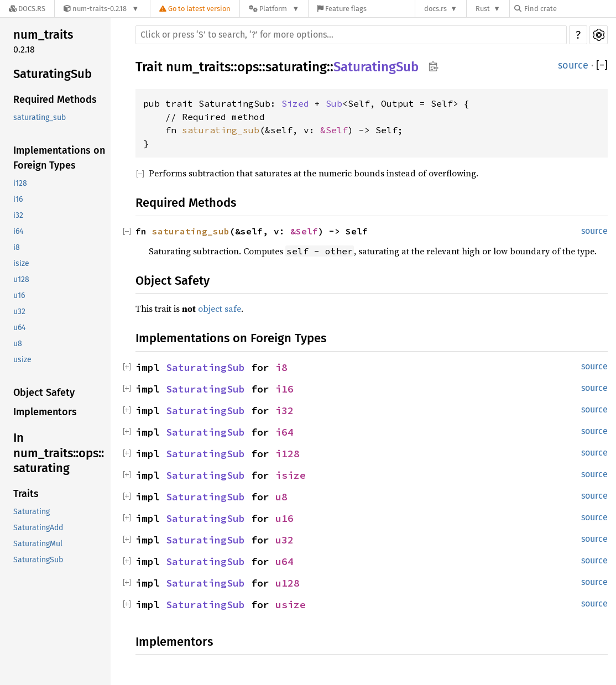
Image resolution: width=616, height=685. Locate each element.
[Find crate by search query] (570, 9)
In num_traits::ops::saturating (59, 453)
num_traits (43, 35)
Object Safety (44, 393)
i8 (17, 247)
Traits (26, 494)
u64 (19, 328)
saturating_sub (40, 117)
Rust (483, 9)
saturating (296, 67)
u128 (21, 279)
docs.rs (435, 9)
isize (21, 263)
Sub (334, 103)
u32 (19, 312)
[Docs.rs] (27, 9)
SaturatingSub (53, 74)
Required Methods (55, 100)
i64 (18, 231)
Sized (295, 103)
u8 (18, 344)
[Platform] (274, 9)
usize (22, 360)
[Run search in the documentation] (351, 35)
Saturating (32, 512)
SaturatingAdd (38, 528)
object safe (220, 308)
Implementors (45, 412)
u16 (19, 296)
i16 (18, 199)
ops (248, 67)
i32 (18, 215)
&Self (334, 130)
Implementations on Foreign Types (59, 158)
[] (602, 66)
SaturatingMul (38, 544)
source (573, 65)
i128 (20, 183)
